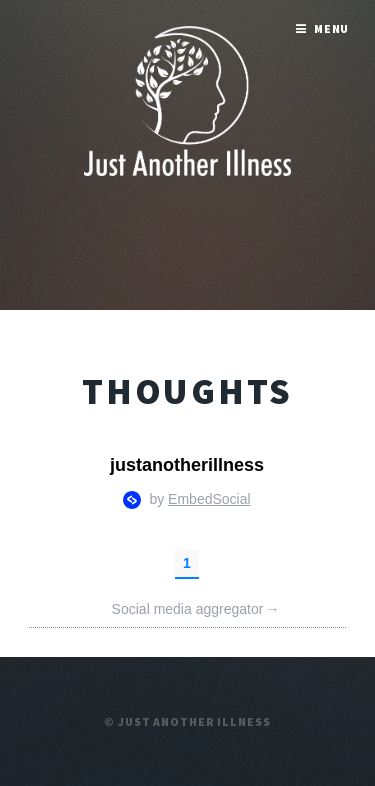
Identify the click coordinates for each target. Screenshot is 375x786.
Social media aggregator (196, 609)
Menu (332, 28)
